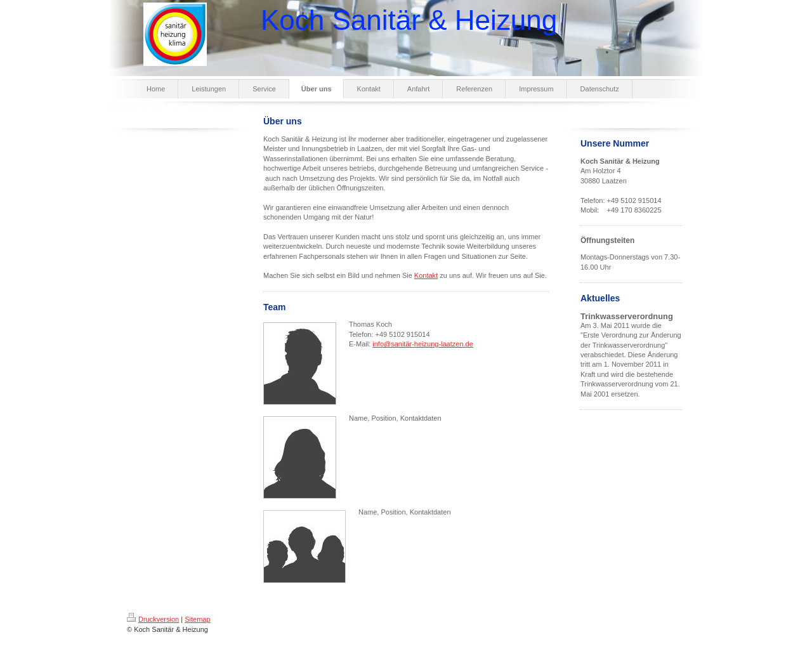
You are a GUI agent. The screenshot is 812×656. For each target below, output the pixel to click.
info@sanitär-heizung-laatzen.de (423, 344)
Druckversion (153, 619)
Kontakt (426, 275)
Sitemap (197, 619)
